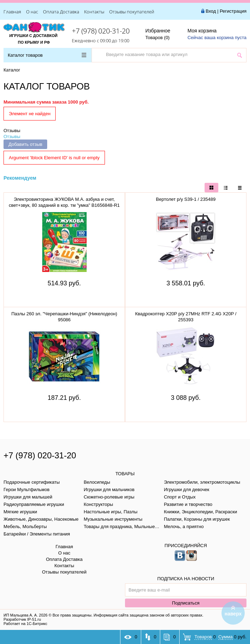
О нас (32, 12)
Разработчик (22, 619)
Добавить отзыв (25, 144)
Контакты (94, 12)
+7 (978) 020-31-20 (101, 31)
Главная (12, 12)
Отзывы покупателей (132, 12)
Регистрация (233, 11)
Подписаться (186, 603)
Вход (211, 11)
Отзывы (12, 131)
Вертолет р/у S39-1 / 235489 (186, 199)
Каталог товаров (47, 55)
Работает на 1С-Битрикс (25, 624)
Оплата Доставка (61, 12)
